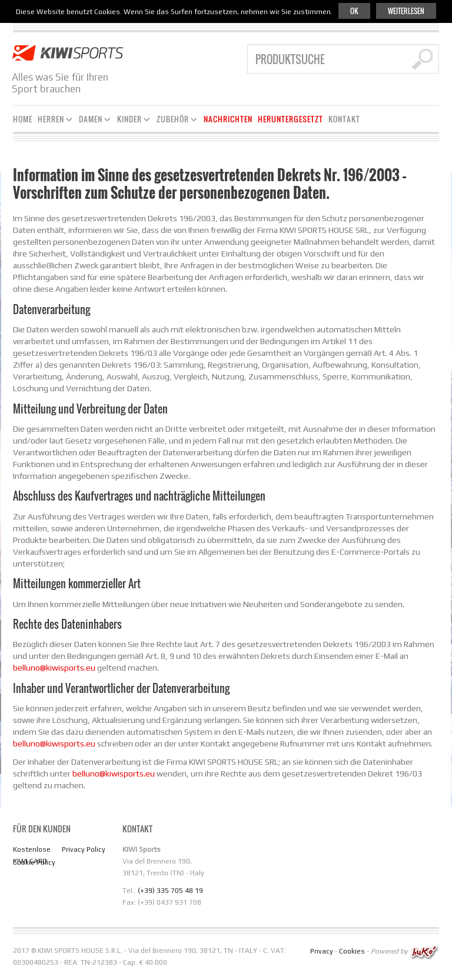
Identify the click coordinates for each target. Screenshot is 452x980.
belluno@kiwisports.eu (54, 668)
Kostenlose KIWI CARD (32, 855)
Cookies (352, 951)
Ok (354, 11)
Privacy (322, 951)
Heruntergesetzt (290, 119)
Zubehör (175, 121)
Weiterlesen (406, 11)
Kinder (131, 121)
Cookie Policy (34, 862)
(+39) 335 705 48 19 (170, 891)
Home (23, 119)
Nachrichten (228, 119)
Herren (53, 121)
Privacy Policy (84, 849)
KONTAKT (344, 119)
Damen (92, 121)
